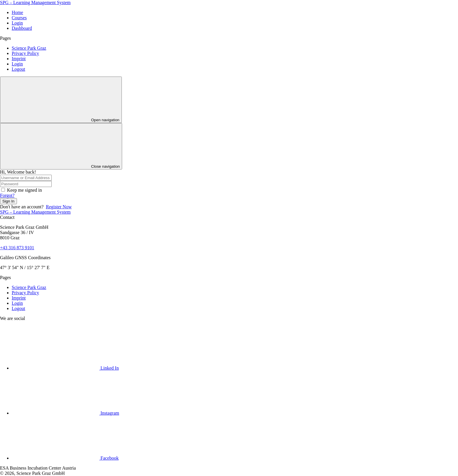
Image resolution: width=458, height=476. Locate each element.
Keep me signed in (25, 190)
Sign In (8, 201)
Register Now (59, 207)
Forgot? (7, 195)
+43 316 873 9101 (17, 248)
